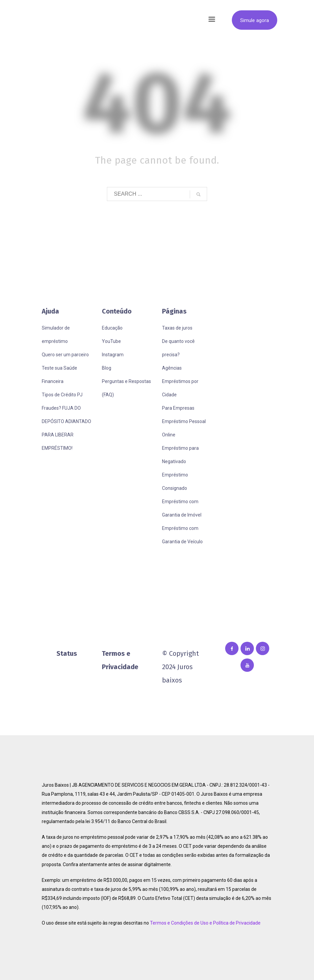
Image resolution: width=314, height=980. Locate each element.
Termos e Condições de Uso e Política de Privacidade (205, 923)
